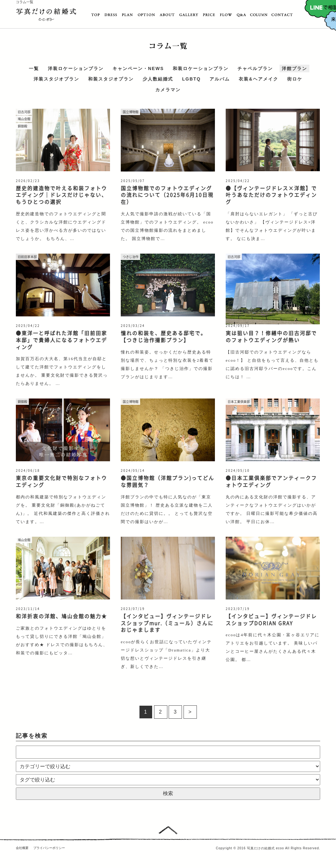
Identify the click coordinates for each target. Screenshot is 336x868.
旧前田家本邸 (27, 257)
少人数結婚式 (158, 79)
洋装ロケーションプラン (76, 68)
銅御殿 (23, 126)
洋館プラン (294, 68)
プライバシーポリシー (49, 848)
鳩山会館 (24, 119)
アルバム (220, 79)
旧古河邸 (24, 112)
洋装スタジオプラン (56, 79)
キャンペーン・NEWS (138, 68)
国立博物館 (131, 112)
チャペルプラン (255, 68)
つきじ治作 (131, 257)
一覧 (34, 68)
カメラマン (168, 90)
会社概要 (22, 848)
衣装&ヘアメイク (258, 79)
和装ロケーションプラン (201, 68)
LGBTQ (191, 79)
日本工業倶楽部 (239, 402)
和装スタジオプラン (111, 79)
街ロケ (295, 79)
